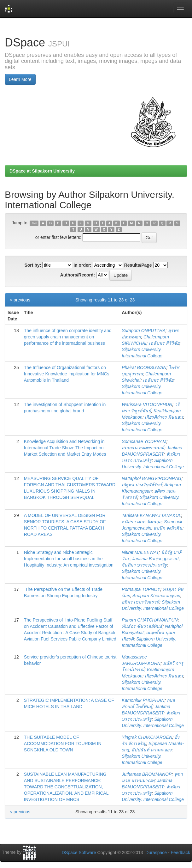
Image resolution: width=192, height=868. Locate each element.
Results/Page (138, 265)
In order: (82, 265)
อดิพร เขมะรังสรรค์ (140, 602)
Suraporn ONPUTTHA (143, 331)
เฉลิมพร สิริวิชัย (164, 343)
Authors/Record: (78, 275)
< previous (20, 300)
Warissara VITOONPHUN (147, 404)
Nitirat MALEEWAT (140, 552)
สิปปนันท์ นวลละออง (151, 750)
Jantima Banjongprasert (155, 559)
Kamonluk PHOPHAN (143, 700)
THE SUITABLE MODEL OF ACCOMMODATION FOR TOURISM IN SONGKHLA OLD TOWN (63, 744)
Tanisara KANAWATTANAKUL (151, 515)
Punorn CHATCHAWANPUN (150, 620)
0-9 (34, 223)
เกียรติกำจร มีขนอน (164, 417)
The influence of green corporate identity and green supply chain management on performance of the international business (68, 337)
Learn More (20, 79)
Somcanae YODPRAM (144, 441)
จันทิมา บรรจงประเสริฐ (144, 565)
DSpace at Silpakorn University (42, 171)
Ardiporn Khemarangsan (156, 596)
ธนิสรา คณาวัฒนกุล (142, 522)
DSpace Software (79, 853)
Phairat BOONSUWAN (144, 367)
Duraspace (156, 853)
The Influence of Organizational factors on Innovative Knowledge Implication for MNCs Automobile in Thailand (67, 374)
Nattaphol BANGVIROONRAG (151, 478)
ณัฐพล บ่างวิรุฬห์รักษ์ (142, 485)
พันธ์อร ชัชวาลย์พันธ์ (142, 626)
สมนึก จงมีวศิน (168, 528)
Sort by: (33, 265)
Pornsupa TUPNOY (141, 589)
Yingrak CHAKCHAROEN (147, 737)
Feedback (180, 853)
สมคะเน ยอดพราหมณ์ (143, 448)
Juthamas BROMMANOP (147, 774)
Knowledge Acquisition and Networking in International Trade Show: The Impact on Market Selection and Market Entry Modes (65, 448)
